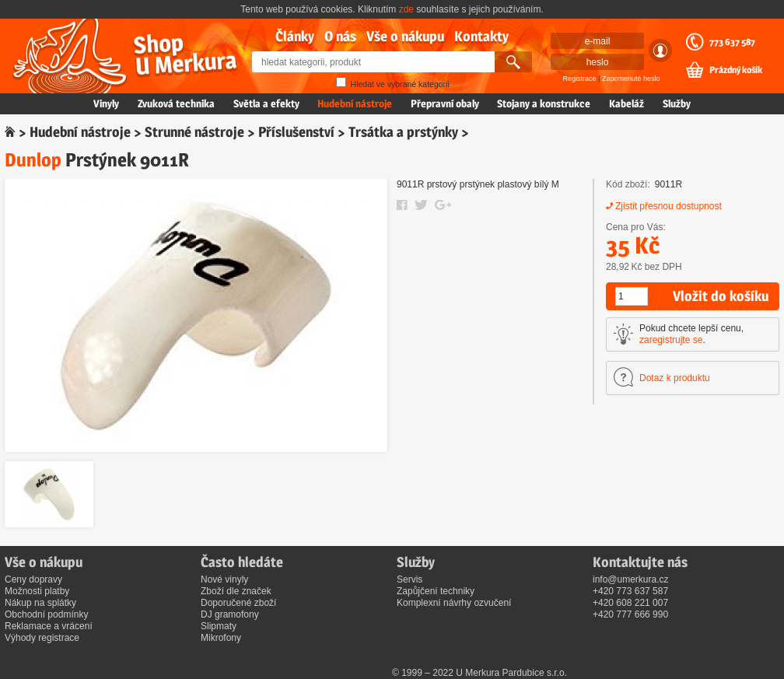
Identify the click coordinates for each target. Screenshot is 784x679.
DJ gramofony (230, 614)
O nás (340, 36)
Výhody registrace (42, 638)
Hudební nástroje (355, 103)
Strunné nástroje (194, 132)
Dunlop (33, 160)
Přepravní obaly (445, 103)
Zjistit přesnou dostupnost (668, 206)
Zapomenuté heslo (631, 79)
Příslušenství (296, 132)
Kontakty (481, 36)
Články (295, 36)
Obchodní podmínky (46, 614)
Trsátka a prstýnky (403, 132)
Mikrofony (221, 638)
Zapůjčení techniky (436, 591)
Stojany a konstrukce (544, 103)
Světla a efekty (266, 103)
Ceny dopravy (33, 579)
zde (406, 9)
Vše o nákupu (405, 36)
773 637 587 (732, 42)
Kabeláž (626, 103)
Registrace (580, 79)
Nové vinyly (224, 579)
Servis (409, 579)
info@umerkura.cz (631, 579)
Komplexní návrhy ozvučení (454, 603)
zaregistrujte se (671, 340)
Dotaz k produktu (675, 378)
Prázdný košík (736, 70)
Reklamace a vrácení (49, 626)
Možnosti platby (37, 591)
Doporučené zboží (238, 603)
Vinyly (106, 103)
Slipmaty (219, 626)
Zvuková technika (176, 103)
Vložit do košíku (721, 296)
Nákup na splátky (40, 603)
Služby (677, 103)
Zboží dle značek (236, 591)
